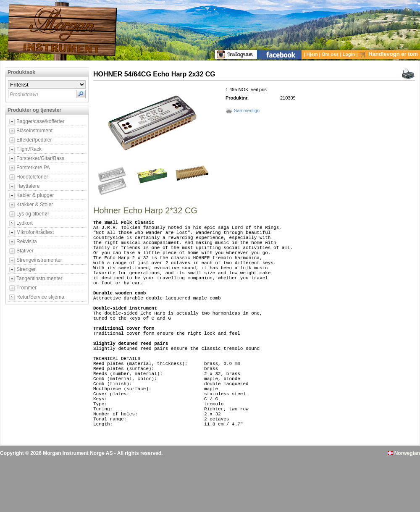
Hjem (313, 54)
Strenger (26, 269)
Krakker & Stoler (35, 205)
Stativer (25, 251)
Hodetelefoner (32, 177)
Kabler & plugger (35, 195)
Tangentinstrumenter (39, 278)
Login (350, 54)
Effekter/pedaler (34, 140)
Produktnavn (24, 95)
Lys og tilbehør (33, 214)
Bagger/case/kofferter (41, 121)
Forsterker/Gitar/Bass (40, 158)
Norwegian (404, 505)
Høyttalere (28, 186)
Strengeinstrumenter (39, 260)
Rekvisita (27, 242)
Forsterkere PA (33, 168)
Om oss (331, 54)
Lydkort (25, 223)
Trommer (26, 288)
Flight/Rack (29, 149)
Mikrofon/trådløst (35, 232)
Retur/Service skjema (40, 297)
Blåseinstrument (34, 131)
